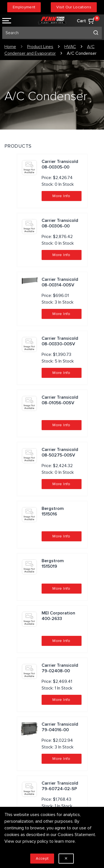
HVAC (70, 47)
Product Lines (40, 47)
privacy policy (35, 841)
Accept (42, 858)
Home (10, 47)
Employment (24, 7)
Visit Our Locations (74, 7)
